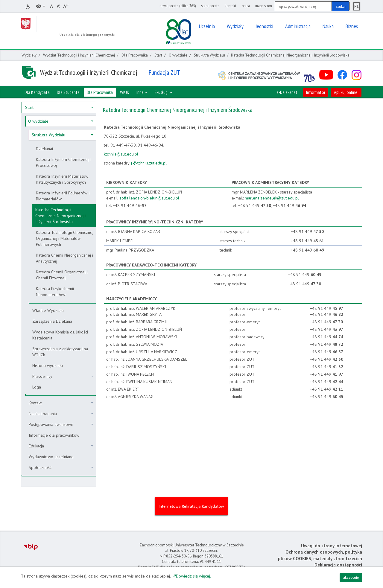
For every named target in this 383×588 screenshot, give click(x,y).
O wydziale (178, 55)
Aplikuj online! (346, 92)
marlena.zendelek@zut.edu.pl (272, 198)
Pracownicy (63, 376)
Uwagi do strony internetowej (332, 546)
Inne (142, 92)
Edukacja (61, 446)
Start (158, 55)
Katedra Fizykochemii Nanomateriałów (55, 292)
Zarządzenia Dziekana (52, 321)
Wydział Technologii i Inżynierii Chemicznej (79, 55)
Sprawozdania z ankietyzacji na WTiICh (60, 352)
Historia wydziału (48, 365)
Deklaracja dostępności (338, 565)
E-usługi (164, 92)
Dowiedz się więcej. (193, 576)
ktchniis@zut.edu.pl (121, 154)
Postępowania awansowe (61, 424)
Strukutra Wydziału (209, 55)
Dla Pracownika (135, 55)
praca (246, 6)
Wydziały (29, 55)
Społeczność (61, 467)
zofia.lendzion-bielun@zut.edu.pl (149, 198)
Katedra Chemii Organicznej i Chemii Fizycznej (62, 275)
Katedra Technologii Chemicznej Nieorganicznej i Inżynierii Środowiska (60, 216)
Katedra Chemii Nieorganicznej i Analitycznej (64, 258)
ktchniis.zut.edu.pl (151, 163)
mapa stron (264, 6)
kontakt (231, 6)
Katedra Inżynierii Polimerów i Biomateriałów (63, 196)
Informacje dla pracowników (54, 435)
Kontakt (61, 403)
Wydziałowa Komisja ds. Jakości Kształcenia (60, 335)
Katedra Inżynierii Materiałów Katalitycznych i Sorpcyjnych (62, 179)
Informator (316, 92)
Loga (37, 387)
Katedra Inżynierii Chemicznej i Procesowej (63, 162)
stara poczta (210, 6)
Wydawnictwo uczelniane (51, 457)
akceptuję (351, 577)
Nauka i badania (61, 414)
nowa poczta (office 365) (178, 6)
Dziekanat (45, 149)
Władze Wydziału (48, 310)
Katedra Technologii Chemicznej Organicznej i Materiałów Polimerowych (65, 238)
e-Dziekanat (287, 92)
